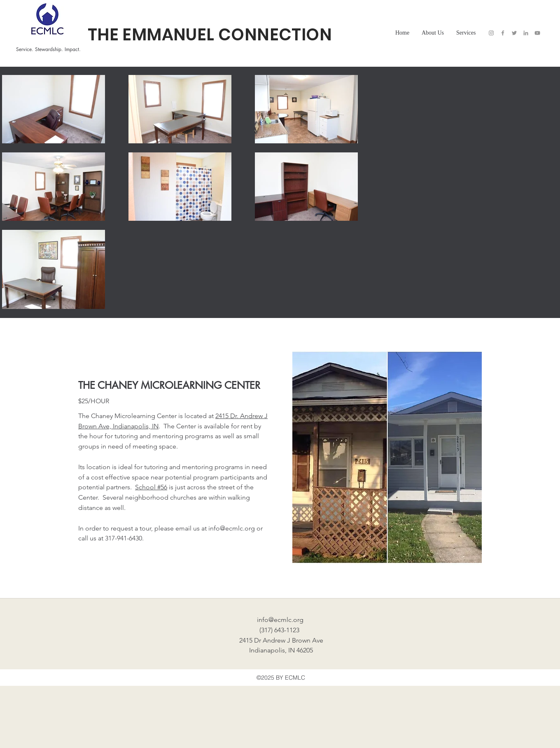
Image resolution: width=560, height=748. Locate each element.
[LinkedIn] (526, 33)
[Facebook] (503, 33)
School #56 (151, 487)
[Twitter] (514, 33)
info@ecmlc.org (232, 528)
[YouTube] (537, 33)
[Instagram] (491, 33)
